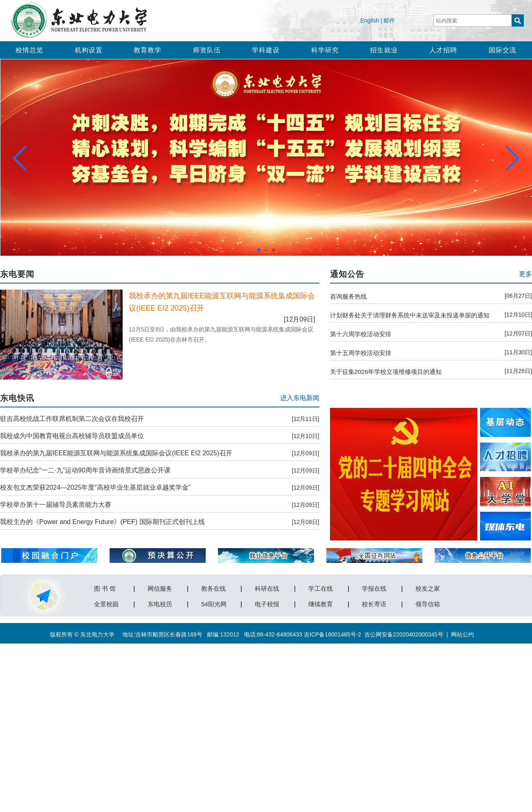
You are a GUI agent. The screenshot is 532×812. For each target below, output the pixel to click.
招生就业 (384, 50)
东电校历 (160, 603)
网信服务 (160, 587)
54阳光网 (214, 603)
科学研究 (325, 50)
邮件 (389, 20)
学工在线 (321, 587)
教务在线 (213, 587)
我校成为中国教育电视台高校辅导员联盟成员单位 (72, 436)
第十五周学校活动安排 (361, 353)
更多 (525, 274)
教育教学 (148, 50)
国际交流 (503, 50)
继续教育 (321, 603)
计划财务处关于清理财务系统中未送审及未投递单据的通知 (410, 315)
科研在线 (267, 587)
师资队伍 (207, 50)
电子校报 (267, 603)
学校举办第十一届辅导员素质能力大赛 (56, 505)
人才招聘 (443, 50)
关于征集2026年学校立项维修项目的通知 (386, 372)
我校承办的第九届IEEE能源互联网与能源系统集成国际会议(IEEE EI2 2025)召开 (116, 453)
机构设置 (89, 50)
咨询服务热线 (348, 296)
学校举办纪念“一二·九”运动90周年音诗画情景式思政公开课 (85, 470)
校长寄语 (374, 603)
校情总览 (29, 50)
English (370, 20)
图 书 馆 (105, 587)
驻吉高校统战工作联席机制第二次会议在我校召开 (72, 419)
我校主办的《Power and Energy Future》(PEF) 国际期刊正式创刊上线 (102, 522)
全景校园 (106, 603)
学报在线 (374, 587)
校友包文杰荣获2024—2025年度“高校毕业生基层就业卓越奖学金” (95, 487)
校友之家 (428, 587)
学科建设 (266, 50)
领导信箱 (428, 603)
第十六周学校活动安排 (361, 334)
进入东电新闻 (300, 398)
